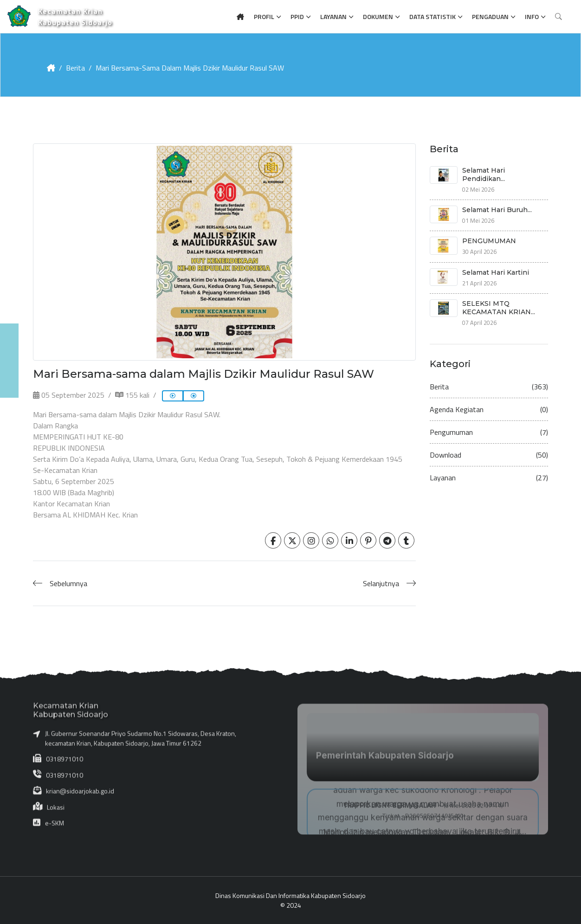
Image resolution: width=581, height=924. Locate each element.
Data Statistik (433, 16)
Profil (264, 16)
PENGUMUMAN (489, 241)
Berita (75, 68)
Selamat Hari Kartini (496, 272)
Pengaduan (490, 16)
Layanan (333, 16)
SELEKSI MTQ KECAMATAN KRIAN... (499, 308)
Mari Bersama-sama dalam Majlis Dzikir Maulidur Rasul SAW (190, 68)
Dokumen (378, 16)
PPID (297, 16)
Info (532, 16)
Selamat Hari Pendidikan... (484, 174)
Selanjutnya (381, 583)
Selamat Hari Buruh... (497, 210)
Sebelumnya (68, 583)
